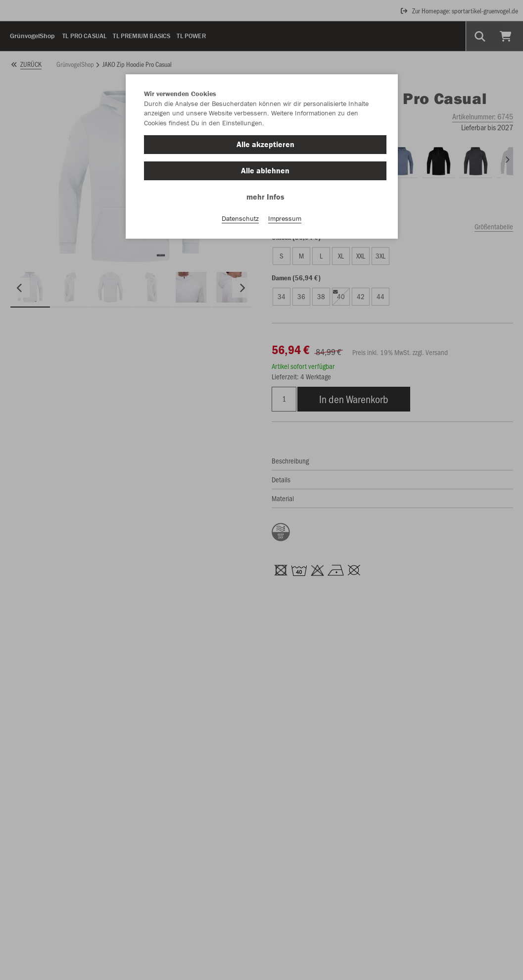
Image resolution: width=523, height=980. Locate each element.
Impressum (285, 218)
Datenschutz (240, 218)
